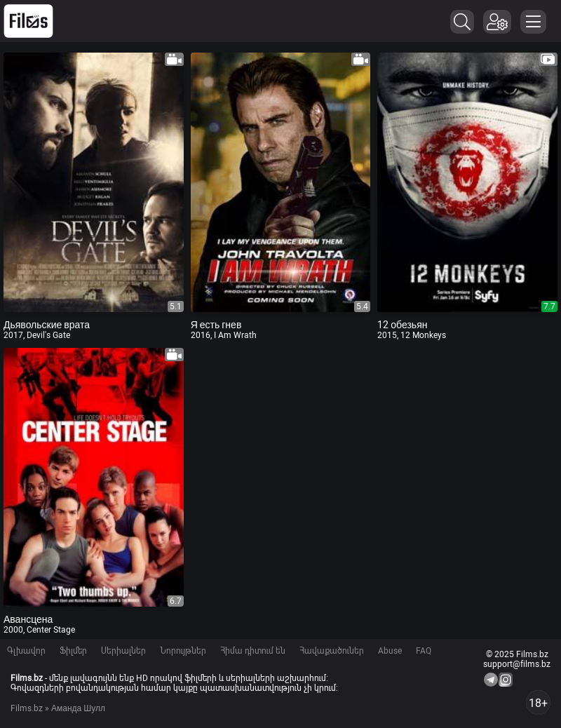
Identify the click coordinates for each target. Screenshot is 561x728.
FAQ (424, 651)
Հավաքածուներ (332, 651)
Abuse (390, 651)
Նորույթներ (183, 651)
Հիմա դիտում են (253, 651)
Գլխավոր (26, 651)
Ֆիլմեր (73, 651)
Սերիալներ (123, 651)
